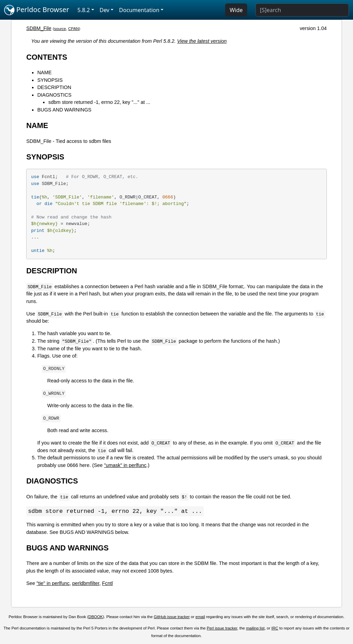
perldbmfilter (86, 584)
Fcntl (107, 584)
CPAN (74, 29)
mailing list (255, 628)
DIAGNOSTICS (54, 95)
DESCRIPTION (54, 87)
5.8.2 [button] (84, 10)
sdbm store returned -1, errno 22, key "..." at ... (99, 102)
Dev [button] (105, 10)
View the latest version (202, 41)
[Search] (302, 10)
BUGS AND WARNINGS (64, 110)
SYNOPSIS (50, 80)
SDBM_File (39, 28)
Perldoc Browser (37, 10)
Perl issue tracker (222, 628)
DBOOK (96, 617)
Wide (236, 10)
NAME (44, 72)
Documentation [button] (139, 10)
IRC (275, 628)
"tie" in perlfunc (53, 584)
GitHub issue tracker (172, 617)
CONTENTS (47, 57)
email (200, 617)
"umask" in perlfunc (125, 465)
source (60, 29)
